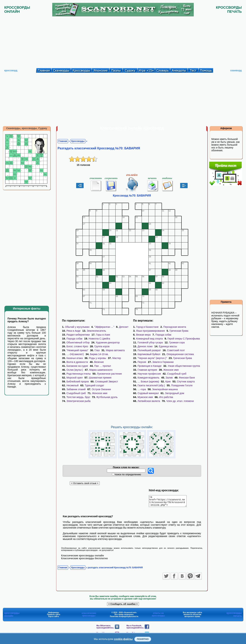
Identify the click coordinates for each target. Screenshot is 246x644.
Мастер (117, 358)
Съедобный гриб (76, 393)
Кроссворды (78, 141)
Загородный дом (175, 393)
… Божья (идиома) (148, 382)
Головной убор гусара (150, 342)
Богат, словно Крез (77, 346)
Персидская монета (175, 327)
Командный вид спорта (149, 339)
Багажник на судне (77, 366)
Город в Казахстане (147, 327)
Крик (168, 382)
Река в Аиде (73, 331)
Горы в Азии (103, 335)
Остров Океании (101, 389)
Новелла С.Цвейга (99, 339)
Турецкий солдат (94, 385)
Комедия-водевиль (149, 378)
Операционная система (180, 354)
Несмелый (73, 385)
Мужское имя (145, 397)
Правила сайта (54, 616)
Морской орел (75, 378)
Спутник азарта (186, 382)
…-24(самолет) (75, 354)
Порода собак (74, 339)
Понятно (143, 639)
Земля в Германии (163, 362)
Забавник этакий (76, 389)
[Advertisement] (123, 41)
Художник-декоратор (108, 342)
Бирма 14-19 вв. (99, 354)
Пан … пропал (103, 366)
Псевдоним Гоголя (182, 385)
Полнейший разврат (149, 350)
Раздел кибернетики (78, 335)
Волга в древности (77, 362)
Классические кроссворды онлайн (82, 557)
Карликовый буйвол (149, 354)
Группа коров (102, 346)
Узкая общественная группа (184, 366)
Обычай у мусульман (77, 327)
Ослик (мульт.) (75, 370)
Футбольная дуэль (107, 397)
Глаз (97, 350)
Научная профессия (149, 374)
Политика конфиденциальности (124, 618)
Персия (142, 362)
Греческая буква (179, 331)
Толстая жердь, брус (78, 397)
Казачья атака (75, 358)
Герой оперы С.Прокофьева (184, 339)
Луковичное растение (109, 374)
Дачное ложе (145, 346)
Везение (99, 362)
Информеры (54, 614)
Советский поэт (176, 350)
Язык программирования (150, 331)
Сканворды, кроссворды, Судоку (27, 128)
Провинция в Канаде (150, 366)
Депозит (124, 327)
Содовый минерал (148, 393)
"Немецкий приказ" (77, 350)
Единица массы (168, 346)
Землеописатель (96, 331)
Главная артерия (147, 370)
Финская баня (187, 378)
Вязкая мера (143, 335)
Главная (63, 141)
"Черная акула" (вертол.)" (152, 358)
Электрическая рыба (78, 401)
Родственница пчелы (79, 374)
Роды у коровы (98, 358)
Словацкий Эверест (107, 382)
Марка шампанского (101, 370)
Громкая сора (177, 342)
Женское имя (100, 393)
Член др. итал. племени (180, 401)
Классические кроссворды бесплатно (85, 560)
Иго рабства (166, 397)
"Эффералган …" (104, 327)
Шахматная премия (100, 378)
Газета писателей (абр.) (151, 385)
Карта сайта (54, 618)
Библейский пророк (78, 382)
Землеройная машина (165, 389)
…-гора (142, 389)
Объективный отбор (78, 342)
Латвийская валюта (149, 401)
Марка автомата (115, 350)
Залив (169, 378)
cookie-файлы (123, 639)
